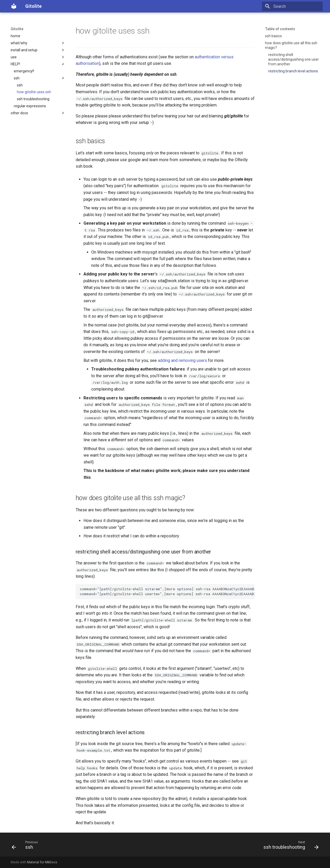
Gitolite (17, 29)
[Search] (292, 6)
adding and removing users (182, 360)
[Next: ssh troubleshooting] (289, 846)
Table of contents (280, 29)
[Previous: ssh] (26, 846)
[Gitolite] (14, 6)
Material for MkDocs (42, 862)
